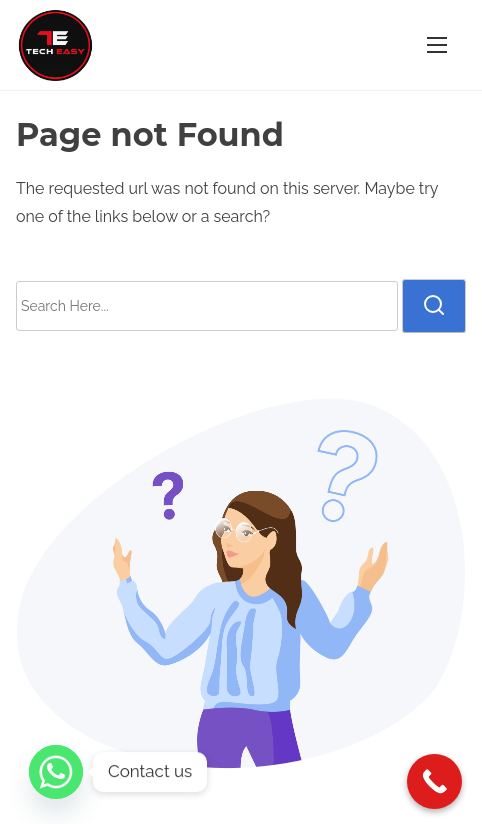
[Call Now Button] (434, 781)
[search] (434, 306)
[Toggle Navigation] (437, 44)
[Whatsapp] (56, 772)
